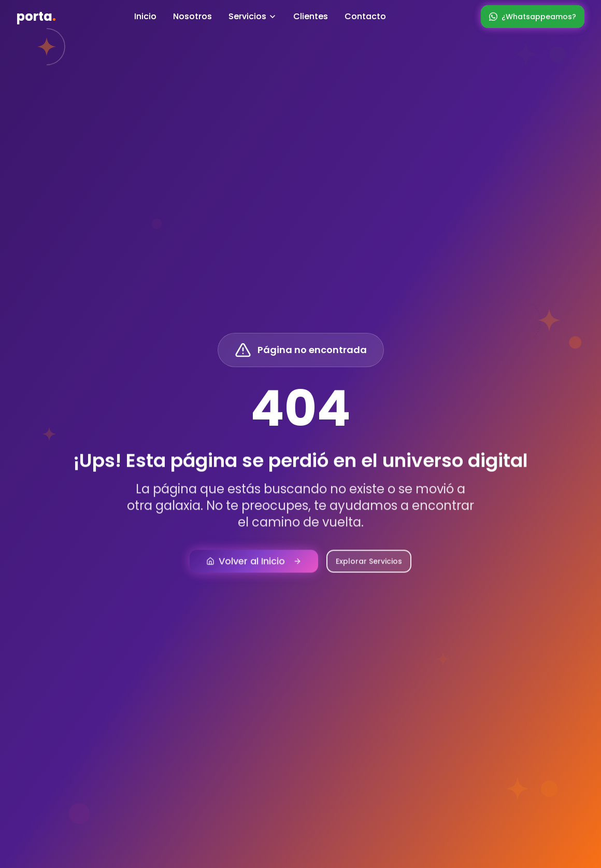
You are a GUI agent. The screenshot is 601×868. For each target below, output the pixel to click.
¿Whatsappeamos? (533, 17)
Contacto (365, 16)
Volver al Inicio (254, 569)
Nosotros (192, 16)
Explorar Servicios (369, 569)
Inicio (145, 16)
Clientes (311, 16)
